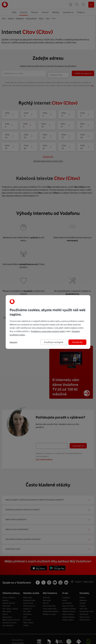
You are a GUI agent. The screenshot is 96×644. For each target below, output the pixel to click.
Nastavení (13, 342)
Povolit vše (77, 342)
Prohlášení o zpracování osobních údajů (48, 331)
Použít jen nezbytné (54, 342)
